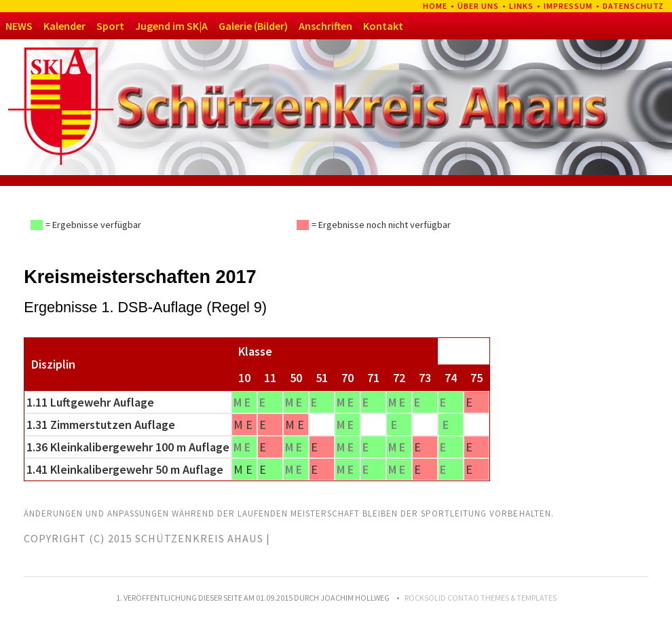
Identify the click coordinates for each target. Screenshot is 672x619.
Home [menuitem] (435, 6)
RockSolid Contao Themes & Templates (481, 598)
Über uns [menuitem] (478, 6)
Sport (110, 26)
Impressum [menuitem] (568, 6)
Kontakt (383, 26)
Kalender (64, 26)
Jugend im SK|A (171, 26)
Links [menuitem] (521, 6)
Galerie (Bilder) (253, 26)
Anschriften (325, 26)
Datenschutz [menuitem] (633, 6)
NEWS (19, 26)
